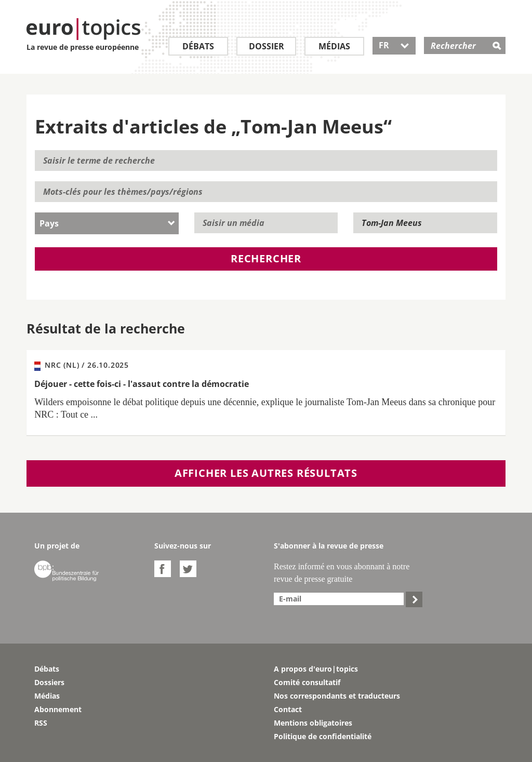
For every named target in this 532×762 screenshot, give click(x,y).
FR (394, 45)
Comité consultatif (307, 682)
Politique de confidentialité (323, 736)
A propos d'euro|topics (316, 669)
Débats (198, 46)
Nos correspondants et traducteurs (337, 696)
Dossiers (49, 682)
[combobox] (107, 223)
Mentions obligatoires (313, 723)
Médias (334, 46)
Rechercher (266, 258)
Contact (288, 709)
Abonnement (58, 709)
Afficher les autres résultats (266, 473)
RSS (41, 723)
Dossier (267, 46)
